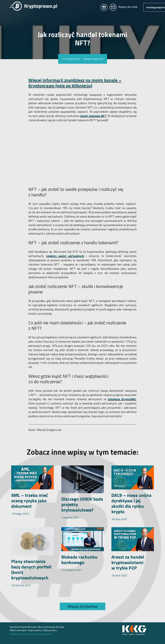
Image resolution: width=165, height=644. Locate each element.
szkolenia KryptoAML (122, 399)
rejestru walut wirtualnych (65, 256)
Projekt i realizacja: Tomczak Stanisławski (31, 634)
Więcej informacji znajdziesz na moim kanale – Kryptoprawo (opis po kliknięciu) (75, 83)
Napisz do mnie (123, 7)
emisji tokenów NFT (93, 116)
